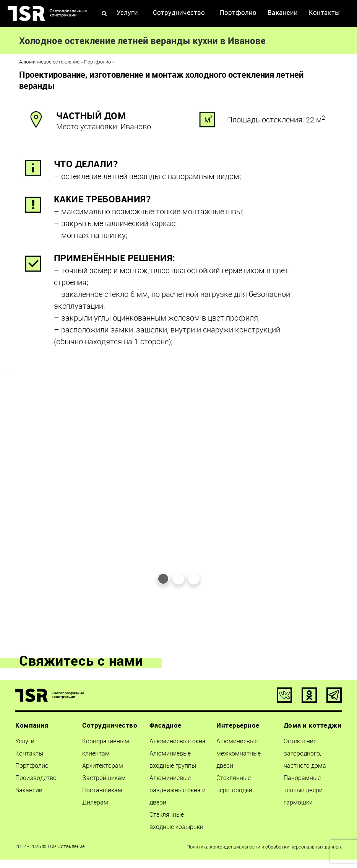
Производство (36, 780)
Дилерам (95, 804)
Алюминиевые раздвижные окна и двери (178, 792)
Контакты (324, 13)
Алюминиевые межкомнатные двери (239, 755)
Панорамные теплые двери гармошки (303, 792)
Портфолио (238, 13)
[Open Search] (104, 14)
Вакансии (283, 13)
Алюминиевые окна (178, 743)
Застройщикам (104, 780)
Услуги (127, 13)
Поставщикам (102, 792)
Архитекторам (103, 767)
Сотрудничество (179, 13)
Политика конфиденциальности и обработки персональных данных (264, 848)
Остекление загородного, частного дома (305, 755)
